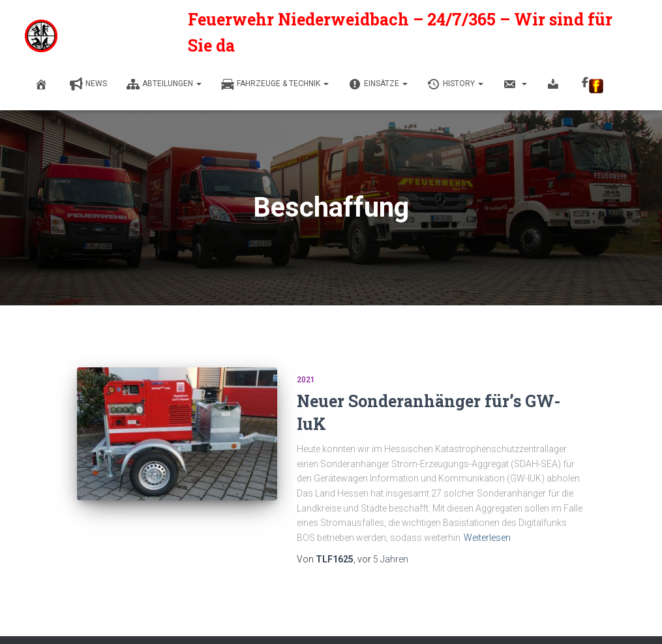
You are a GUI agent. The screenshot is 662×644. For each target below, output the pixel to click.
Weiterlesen (487, 538)
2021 (306, 380)
